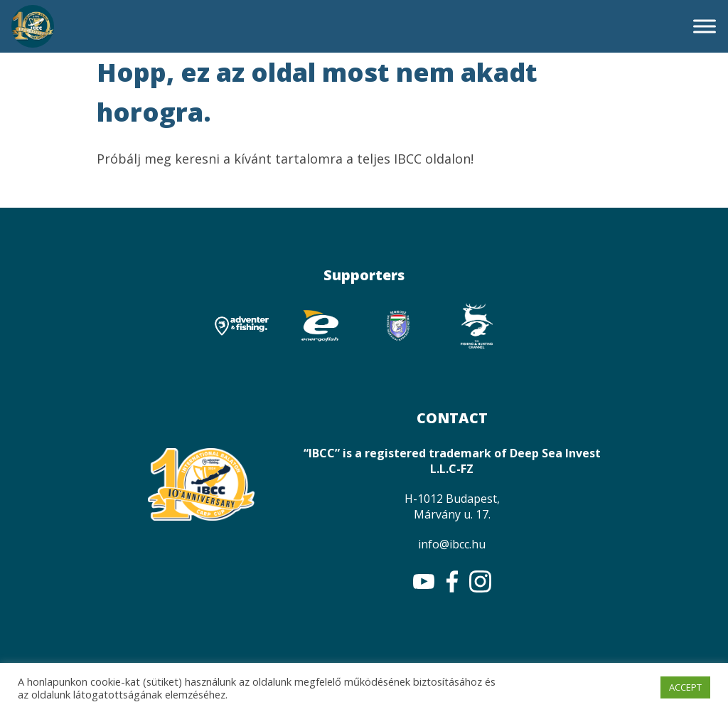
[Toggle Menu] (705, 26)
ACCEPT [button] (685, 687)
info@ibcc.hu (452, 544)
